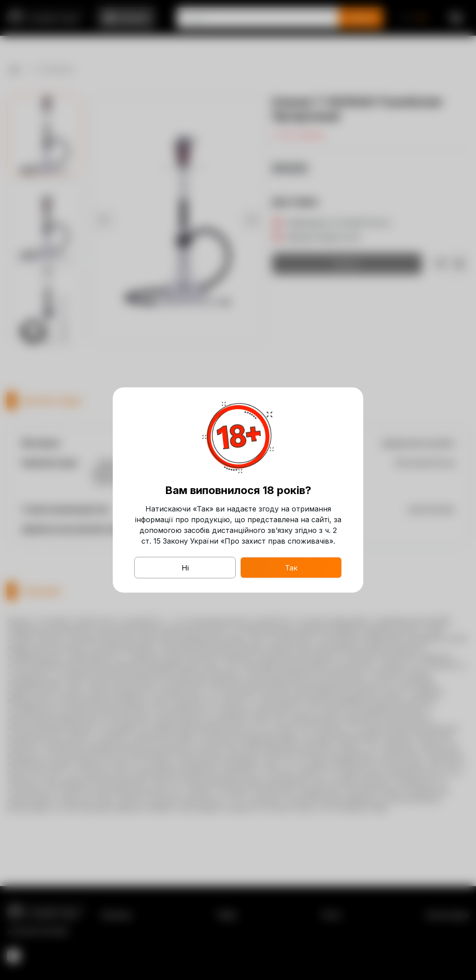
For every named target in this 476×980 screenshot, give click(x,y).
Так (291, 568)
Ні (185, 568)
